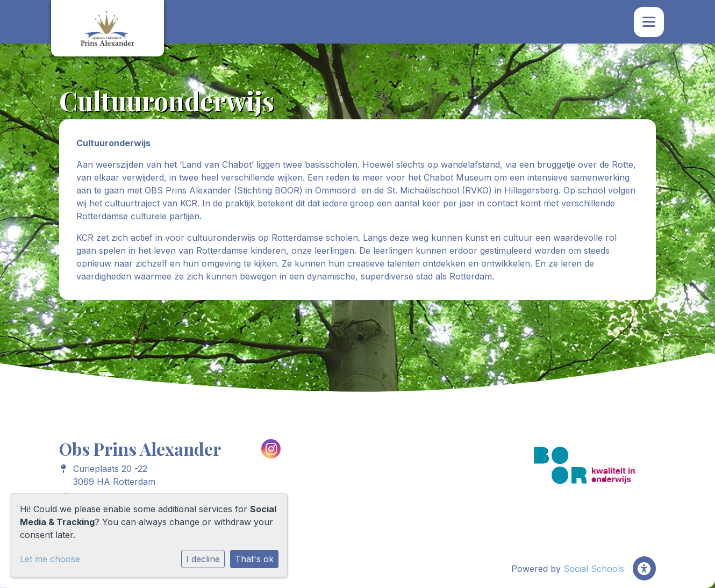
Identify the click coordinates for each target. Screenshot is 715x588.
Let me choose (50, 559)
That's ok (254, 559)
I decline (203, 559)
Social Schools (594, 569)
